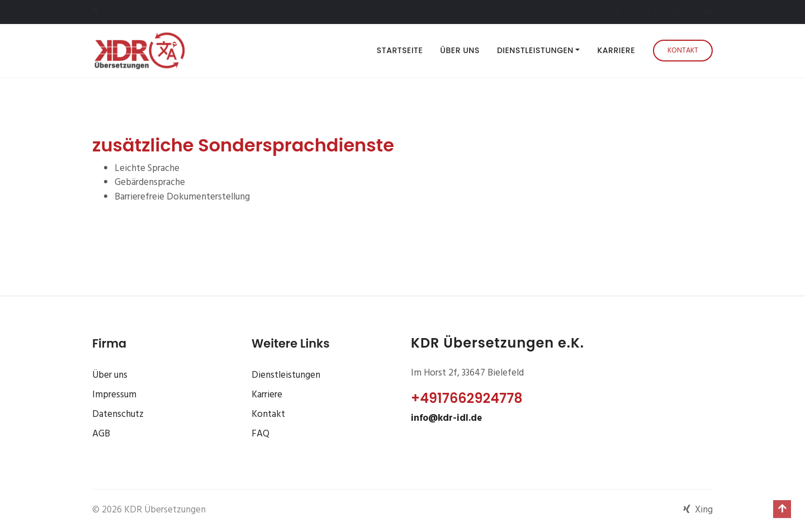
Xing (698, 510)
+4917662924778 (467, 398)
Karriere (616, 50)
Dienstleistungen (286, 375)
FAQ (261, 434)
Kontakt (683, 51)
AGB (101, 434)
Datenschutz (118, 414)
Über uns (460, 50)
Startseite (402, 50)
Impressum (114, 395)
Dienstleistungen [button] (535, 50)
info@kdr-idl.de (446, 418)
